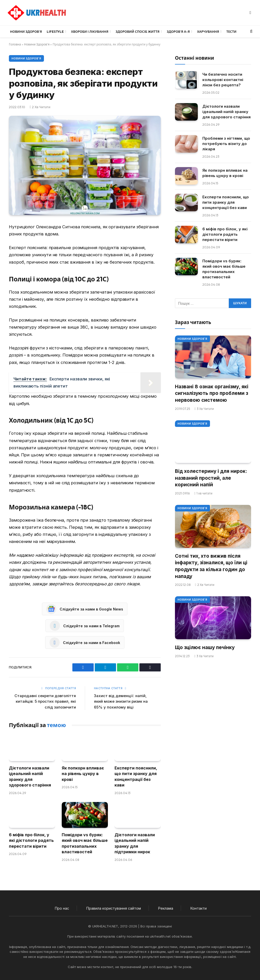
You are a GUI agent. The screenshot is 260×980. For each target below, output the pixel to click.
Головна (15, 44)
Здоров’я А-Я (178, 31)
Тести (231, 31)
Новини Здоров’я (26, 31)
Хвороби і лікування (90, 31)
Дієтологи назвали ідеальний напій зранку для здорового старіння (30, 776)
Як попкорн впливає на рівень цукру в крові (83, 774)
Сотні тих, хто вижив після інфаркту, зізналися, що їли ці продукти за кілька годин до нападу (211, 566)
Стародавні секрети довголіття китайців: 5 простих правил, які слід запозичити (45, 701)
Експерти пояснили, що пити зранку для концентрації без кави (136, 776)
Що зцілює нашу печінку (205, 647)
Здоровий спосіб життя (137, 31)
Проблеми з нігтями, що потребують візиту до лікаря (226, 144)
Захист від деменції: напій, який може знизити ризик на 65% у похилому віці (121, 701)
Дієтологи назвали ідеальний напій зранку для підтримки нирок (135, 843)
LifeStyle (55, 31)
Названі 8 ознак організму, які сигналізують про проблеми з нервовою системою (212, 393)
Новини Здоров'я (37, 44)
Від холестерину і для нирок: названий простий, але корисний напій (211, 478)
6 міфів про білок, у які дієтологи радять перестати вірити (31, 840)
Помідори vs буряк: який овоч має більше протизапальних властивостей (85, 843)
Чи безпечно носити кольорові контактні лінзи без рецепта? (223, 80)
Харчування (208, 31)
